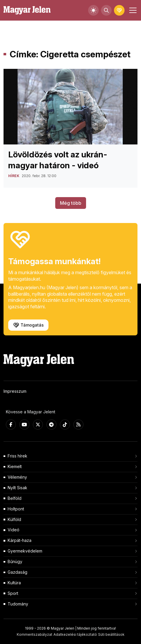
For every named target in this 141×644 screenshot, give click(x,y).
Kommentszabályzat (35, 634)
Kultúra (14, 583)
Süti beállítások (111, 634)
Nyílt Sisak (17, 488)
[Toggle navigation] (132, 10)
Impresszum (15, 391)
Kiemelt (15, 466)
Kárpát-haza (20, 540)
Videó (14, 530)
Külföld (14, 519)
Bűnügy (15, 561)
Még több (71, 203)
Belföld (15, 498)
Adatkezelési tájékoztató (75, 634)
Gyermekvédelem (25, 551)
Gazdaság (17, 572)
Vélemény (17, 477)
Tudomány (18, 604)
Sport (13, 593)
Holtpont (16, 509)
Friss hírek (17, 456)
